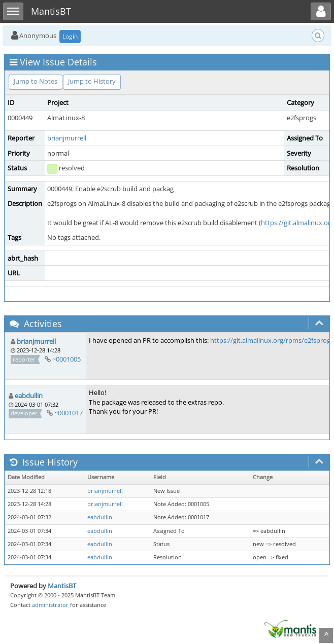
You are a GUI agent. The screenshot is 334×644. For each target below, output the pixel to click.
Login (70, 36)
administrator (50, 605)
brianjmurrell (67, 138)
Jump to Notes (36, 81)
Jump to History (92, 81)
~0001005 (66, 359)
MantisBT (62, 586)
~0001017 (69, 413)
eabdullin (29, 396)
